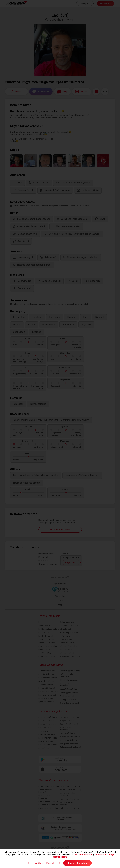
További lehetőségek (44, 863)
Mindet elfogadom (77, 863)
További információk (83, 855)
